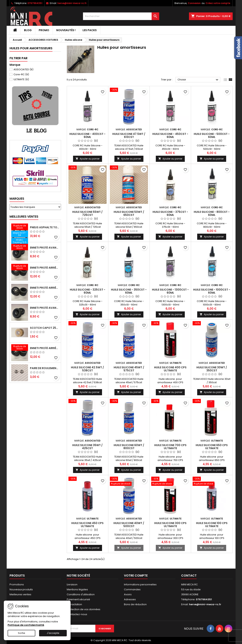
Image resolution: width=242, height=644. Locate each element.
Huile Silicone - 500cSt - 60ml (212, 135)
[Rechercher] (121, 16)
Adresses (130, 599)
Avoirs (128, 594)
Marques (17, 199)
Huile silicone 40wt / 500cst (129, 525)
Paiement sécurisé (78, 599)
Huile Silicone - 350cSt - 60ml (129, 291)
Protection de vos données (84, 609)
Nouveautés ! (66, 30)
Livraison (72, 584)
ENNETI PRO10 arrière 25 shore (45, 288)
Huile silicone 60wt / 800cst (129, 447)
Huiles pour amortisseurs (31, 48)
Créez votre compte (218, 3)
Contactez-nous (77, 614)
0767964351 (35, 3)
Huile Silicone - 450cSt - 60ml (170, 135)
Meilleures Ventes (24, 217)
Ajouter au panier (88, 159)
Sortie (22, 633)
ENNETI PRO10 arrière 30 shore (45, 268)
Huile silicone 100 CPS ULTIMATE (212, 525)
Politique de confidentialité (26, 625)
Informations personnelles (140, 584)
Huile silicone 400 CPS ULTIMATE (170, 369)
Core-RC (21, 74)
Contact (189, 576)
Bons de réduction (135, 604)
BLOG (28, 30)
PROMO (44, 30)
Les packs (90, 30)
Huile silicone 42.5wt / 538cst (87, 369)
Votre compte (136, 576)
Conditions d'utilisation (81, 594)
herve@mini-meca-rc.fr (72, 3)
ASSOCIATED (23, 69)
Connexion (194, 3)
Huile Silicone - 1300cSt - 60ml (170, 291)
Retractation (74, 604)
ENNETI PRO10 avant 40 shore (45, 308)
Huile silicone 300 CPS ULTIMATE (170, 525)
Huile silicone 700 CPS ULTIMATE (170, 447)
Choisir (198, 80)
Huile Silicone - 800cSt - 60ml (212, 213)
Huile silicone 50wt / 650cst (129, 213)
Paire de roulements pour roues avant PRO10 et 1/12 (45, 368)
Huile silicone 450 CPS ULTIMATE (87, 525)
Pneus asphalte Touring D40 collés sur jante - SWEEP (45, 227)
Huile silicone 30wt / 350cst (212, 369)
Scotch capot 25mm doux (45, 328)
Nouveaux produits (21, 589)
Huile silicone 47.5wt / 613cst (129, 135)
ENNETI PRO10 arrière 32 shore (45, 348)
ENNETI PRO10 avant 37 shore (45, 248)
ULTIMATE (21, 79)
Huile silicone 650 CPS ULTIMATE (212, 447)
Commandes (132, 589)
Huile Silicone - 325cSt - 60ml (88, 291)
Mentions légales (77, 589)
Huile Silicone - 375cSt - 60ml (170, 213)
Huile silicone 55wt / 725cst (87, 213)
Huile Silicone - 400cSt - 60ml (87, 135)
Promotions (17, 584)
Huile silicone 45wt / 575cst (129, 369)
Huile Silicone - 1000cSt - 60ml (212, 291)
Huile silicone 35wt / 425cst (87, 447)
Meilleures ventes (20, 594)
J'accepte (53, 633)
